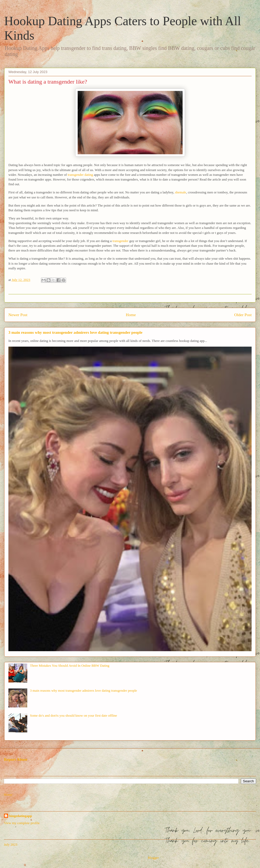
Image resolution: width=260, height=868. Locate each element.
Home (131, 315)
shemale (181, 192)
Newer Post (18, 315)
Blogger (153, 858)
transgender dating (80, 175)
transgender (121, 241)
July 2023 (11, 844)
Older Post (243, 315)
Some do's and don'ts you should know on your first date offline (73, 715)
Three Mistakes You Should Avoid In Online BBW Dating (70, 666)
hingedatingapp (21, 816)
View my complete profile (22, 823)
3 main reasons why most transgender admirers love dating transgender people (75, 332)
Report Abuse (16, 759)
